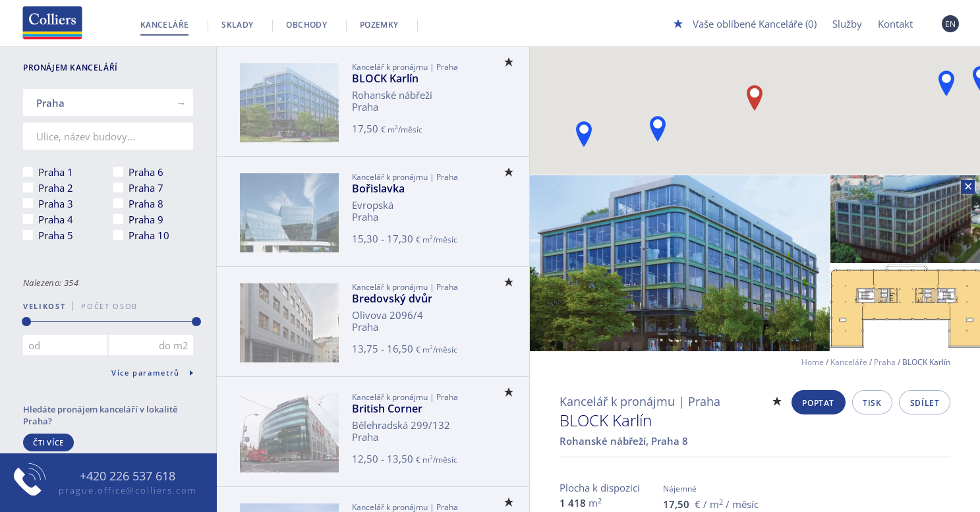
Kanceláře (164, 25)
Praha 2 (56, 188)
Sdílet (925, 403)
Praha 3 (56, 204)
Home (813, 362)
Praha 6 (146, 172)
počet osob (105, 306)
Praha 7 (146, 188)
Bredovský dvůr (392, 299)
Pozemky (379, 25)
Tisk (872, 403)
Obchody (306, 25)
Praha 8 (146, 204)
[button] (946, 83)
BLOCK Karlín (385, 78)
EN (951, 24)
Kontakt (895, 24)
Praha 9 (146, 219)
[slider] (26, 322)
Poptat (818, 403)
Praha (885, 362)
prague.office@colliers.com (128, 490)
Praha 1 (56, 172)
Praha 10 (149, 235)
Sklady (237, 25)
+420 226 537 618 (128, 476)
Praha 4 (56, 219)
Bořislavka (378, 188)
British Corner (387, 409)
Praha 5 (56, 235)
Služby (847, 24)
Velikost (44, 306)
